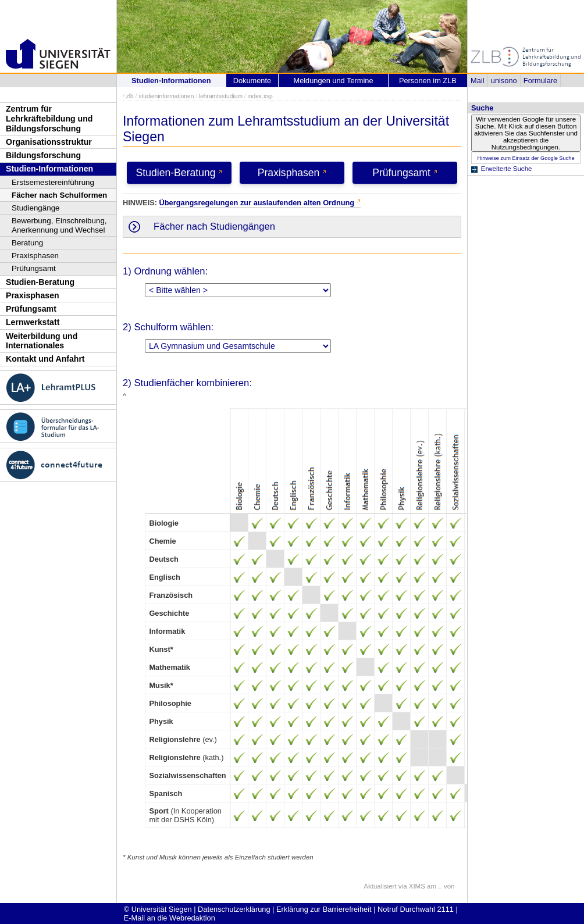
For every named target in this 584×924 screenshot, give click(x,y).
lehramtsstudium (221, 96)
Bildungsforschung (43, 155)
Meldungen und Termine (333, 81)
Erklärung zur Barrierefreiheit (324, 909)
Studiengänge (36, 208)
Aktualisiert (380, 886)
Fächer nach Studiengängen (214, 226)
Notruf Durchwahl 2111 (416, 909)
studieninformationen (166, 96)
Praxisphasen (35, 256)
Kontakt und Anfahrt (45, 359)
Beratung (27, 243)
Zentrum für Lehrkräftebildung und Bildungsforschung (49, 118)
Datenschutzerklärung (234, 909)
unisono (504, 81)
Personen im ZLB (428, 81)
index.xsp (260, 96)
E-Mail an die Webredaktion (170, 918)
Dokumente (252, 81)
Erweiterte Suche (507, 169)
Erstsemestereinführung (53, 182)
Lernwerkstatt (33, 322)
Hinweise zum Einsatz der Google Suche (526, 158)
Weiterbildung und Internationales (42, 341)
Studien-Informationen (49, 169)
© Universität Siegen (158, 909)
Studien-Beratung (40, 282)
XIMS (417, 886)
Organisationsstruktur (49, 142)
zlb (130, 96)
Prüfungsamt (34, 268)
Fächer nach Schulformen (59, 195)
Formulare (540, 81)
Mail (477, 81)
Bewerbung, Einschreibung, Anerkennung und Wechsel (59, 225)
